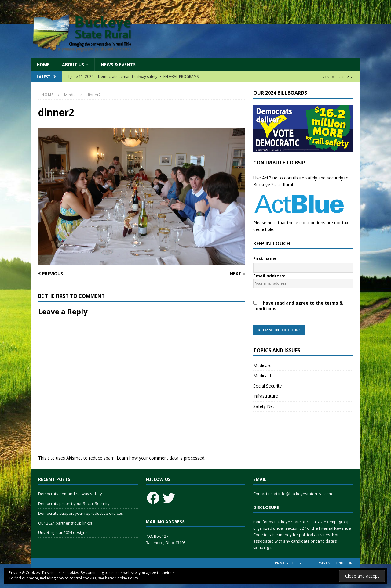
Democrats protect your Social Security (74, 503)
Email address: (303, 304)
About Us (73, 65)
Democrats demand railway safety (70, 494)
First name (265, 258)
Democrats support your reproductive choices (81, 513)
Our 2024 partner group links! (65, 523)
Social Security (267, 386)
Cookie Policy (126, 578)
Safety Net (264, 406)
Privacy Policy (288, 563)
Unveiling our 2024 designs (63, 532)
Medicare (262, 365)
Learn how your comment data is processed (161, 458)
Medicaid (262, 375)
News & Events (118, 65)
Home (43, 65)
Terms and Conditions (334, 563)
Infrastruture (266, 396)
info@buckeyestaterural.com (305, 494)
